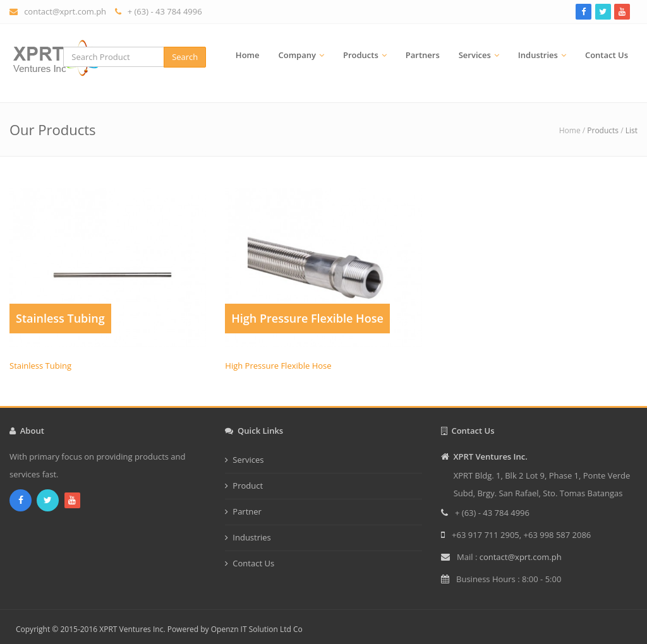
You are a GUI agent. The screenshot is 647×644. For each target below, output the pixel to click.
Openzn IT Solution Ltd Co (257, 629)
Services (475, 55)
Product (248, 486)
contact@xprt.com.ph (65, 11)
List (632, 130)
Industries (538, 55)
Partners (423, 55)
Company (297, 55)
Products (361, 55)
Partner (247, 511)
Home (248, 55)
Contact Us (607, 55)
